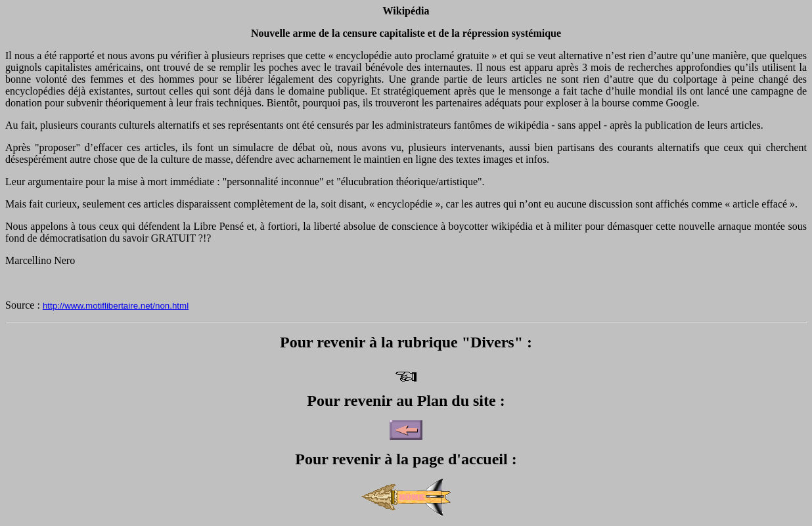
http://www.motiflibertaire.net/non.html (116, 306)
